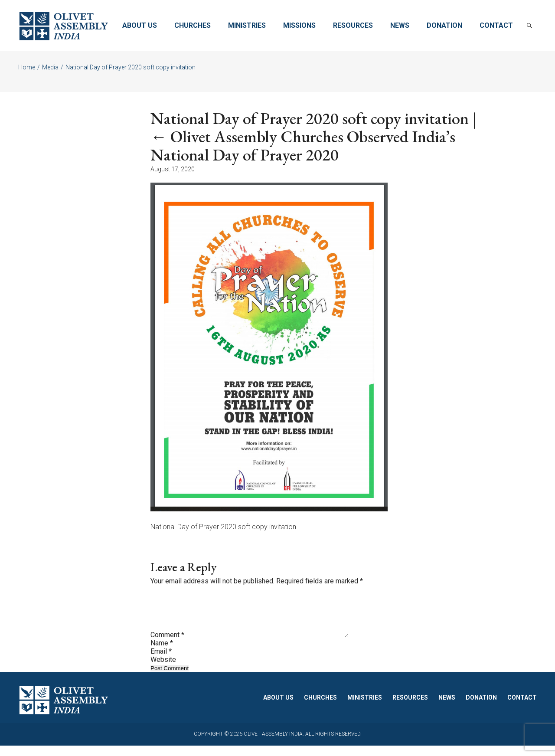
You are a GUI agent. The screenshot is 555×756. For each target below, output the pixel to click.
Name (162, 653)
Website (163, 670)
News (400, 25)
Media (50, 67)
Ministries (247, 25)
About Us (140, 25)
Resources (353, 25)
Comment (167, 645)
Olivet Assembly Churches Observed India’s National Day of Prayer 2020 (303, 146)
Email (161, 662)
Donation (444, 25)
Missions (299, 25)
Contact (496, 25)
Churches (193, 25)
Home (27, 67)
